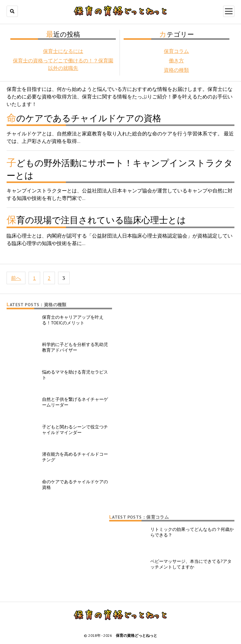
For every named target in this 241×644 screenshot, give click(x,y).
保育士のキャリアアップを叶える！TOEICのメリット (73, 320)
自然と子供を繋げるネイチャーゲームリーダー (75, 402)
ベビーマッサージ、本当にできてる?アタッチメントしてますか (191, 564)
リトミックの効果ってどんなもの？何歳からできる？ (192, 532)
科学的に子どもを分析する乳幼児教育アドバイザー (75, 347)
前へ (16, 278)
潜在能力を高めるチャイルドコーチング (75, 457)
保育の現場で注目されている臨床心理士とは (96, 220)
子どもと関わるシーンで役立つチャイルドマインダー (75, 430)
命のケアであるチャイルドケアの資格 (75, 484)
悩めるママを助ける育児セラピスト (75, 375)
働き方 (176, 60)
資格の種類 (176, 70)
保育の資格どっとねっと (137, 635)
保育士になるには (63, 51)
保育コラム (176, 51)
